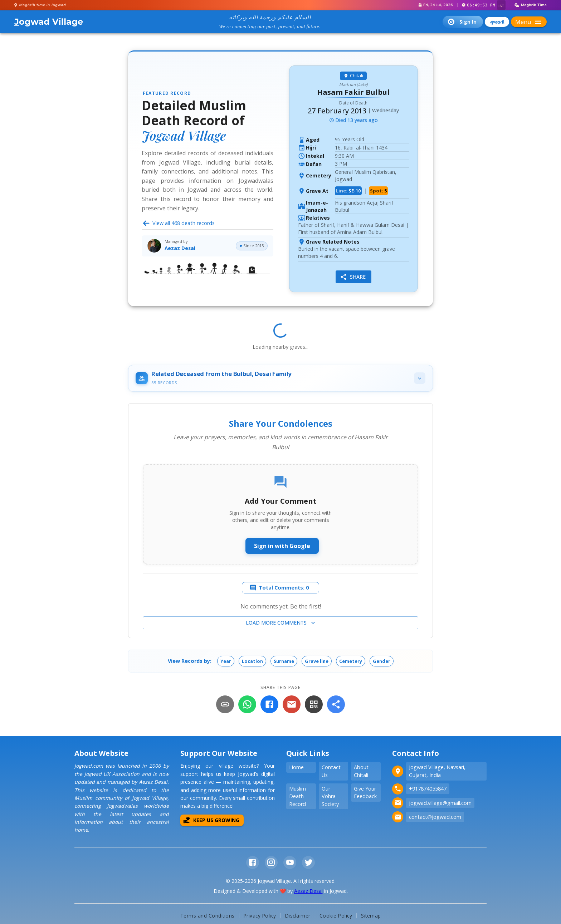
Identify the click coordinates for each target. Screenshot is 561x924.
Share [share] (352, 277)
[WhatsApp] (247, 705)
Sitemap (371, 916)
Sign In (462, 22)
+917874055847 (428, 789)
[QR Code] (314, 705)
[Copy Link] (225, 705)
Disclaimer (298, 916)
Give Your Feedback (365, 793)
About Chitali (361, 772)
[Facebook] (269, 705)
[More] (336, 705)
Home (296, 768)
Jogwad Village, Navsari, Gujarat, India (437, 772)
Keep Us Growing (211, 821)
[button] (225, 662)
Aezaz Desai (308, 892)
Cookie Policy (336, 916)
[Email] (292, 705)
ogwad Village (49, 22)
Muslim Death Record (297, 797)
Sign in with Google (282, 547)
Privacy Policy (260, 916)
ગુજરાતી (497, 22)
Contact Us (331, 772)
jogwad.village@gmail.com (440, 803)
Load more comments (281, 624)
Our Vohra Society (330, 797)
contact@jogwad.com (435, 817)
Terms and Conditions (208, 916)
